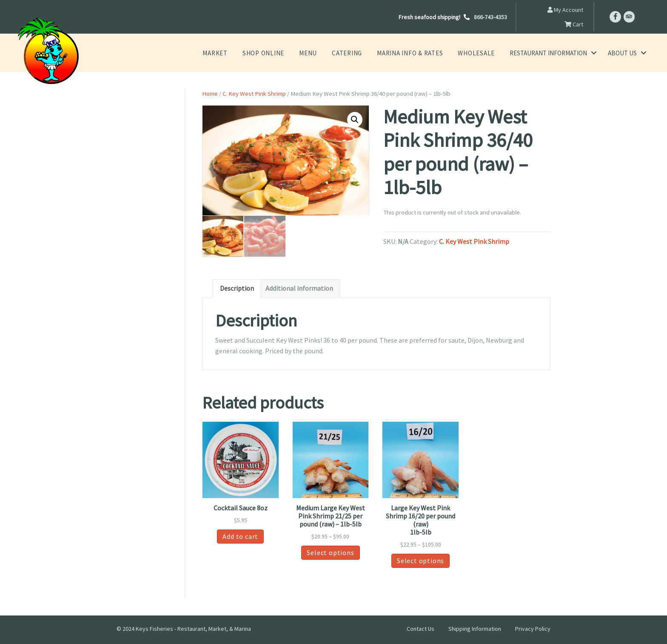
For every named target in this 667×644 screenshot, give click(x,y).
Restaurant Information (548, 53)
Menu (320, 53)
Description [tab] (237, 289)
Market (232, 53)
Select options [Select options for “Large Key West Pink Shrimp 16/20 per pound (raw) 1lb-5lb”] (420, 561)
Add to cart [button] (240, 537)
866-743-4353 (490, 17)
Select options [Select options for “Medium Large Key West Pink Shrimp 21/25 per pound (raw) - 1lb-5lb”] (330, 553)
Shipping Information (475, 629)
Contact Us (420, 629)
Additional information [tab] (299, 289)
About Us (622, 53)
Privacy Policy (533, 629)
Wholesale (478, 53)
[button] (355, 120)
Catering (357, 53)
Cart (574, 24)
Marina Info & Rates (416, 53)
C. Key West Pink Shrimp (254, 94)
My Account (565, 10)
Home (210, 94)
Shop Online (278, 53)
